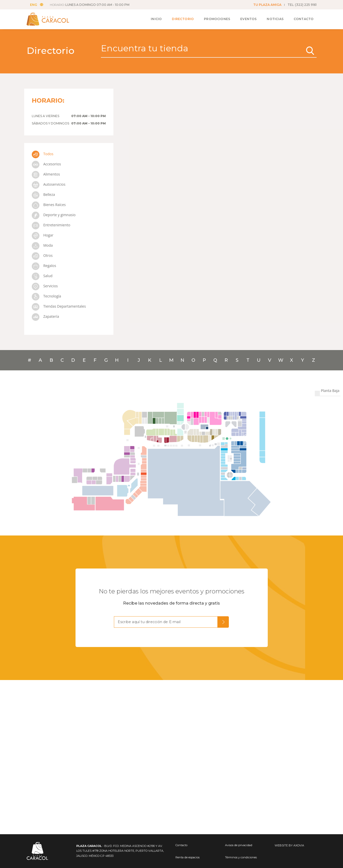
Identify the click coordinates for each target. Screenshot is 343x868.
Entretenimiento (51, 225)
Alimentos (46, 174)
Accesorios (46, 164)
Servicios (45, 286)
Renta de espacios (188, 857)
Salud (42, 276)
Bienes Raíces (49, 205)
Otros (42, 255)
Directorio (182, 18)
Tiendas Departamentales (59, 306)
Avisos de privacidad (239, 845)
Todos (43, 154)
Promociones (216, 18)
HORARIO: (90, 5)
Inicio (155, 18)
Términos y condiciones (241, 857)
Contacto (303, 18)
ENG (37, 5)
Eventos (247, 18)
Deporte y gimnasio (54, 215)
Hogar (43, 235)
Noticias (274, 18)
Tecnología (47, 296)
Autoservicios (49, 184)
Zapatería (46, 316)
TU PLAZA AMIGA (267, 5)
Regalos (44, 266)
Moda (42, 245)
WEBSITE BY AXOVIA (289, 845)
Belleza (43, 194)
